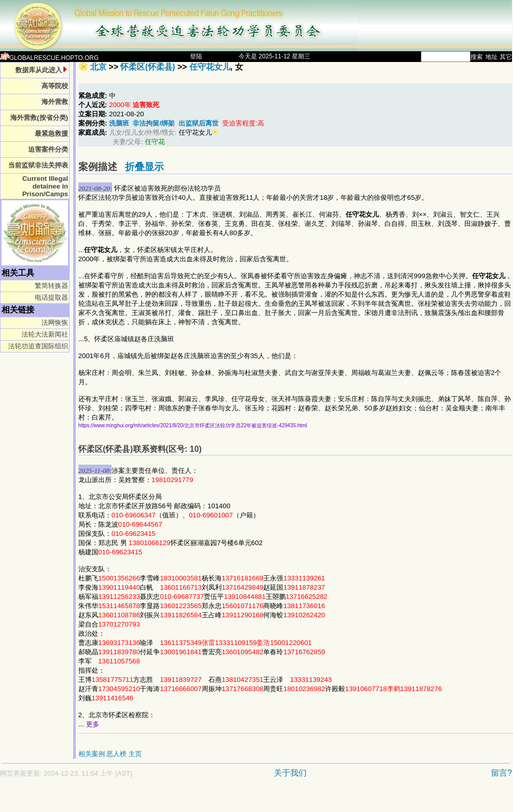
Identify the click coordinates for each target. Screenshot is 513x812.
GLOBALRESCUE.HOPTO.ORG (49, 58)
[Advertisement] (220, 800)
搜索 (477, 57)
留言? (501, 773)
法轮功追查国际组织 (38, 346)
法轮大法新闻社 (45, 334)
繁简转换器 (51, 286)
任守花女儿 (210, 67)
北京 (98, 67)
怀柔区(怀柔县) (148, 67)
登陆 (196, 56)
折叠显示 (144, 167)
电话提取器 (51, 297)
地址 (491, 57)
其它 (506, 57)
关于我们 (290, 773)
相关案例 (92, 754)
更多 (93, 724)
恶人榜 (116, 754)
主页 (135, 754)
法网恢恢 (55, 322)
